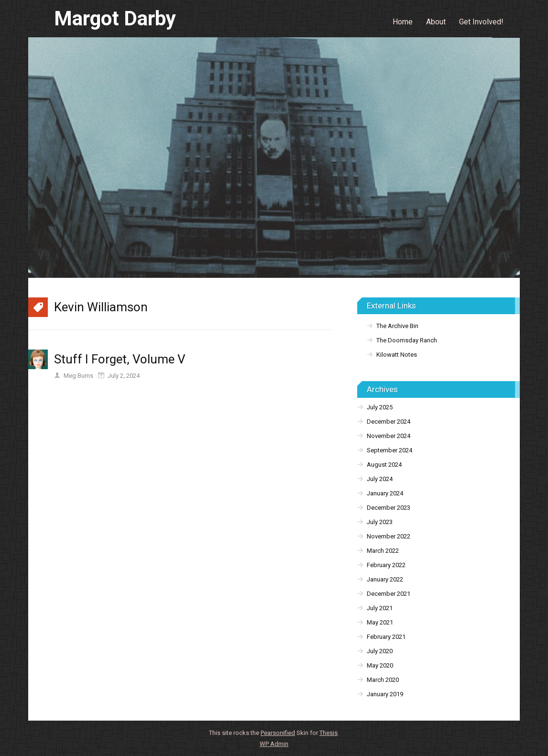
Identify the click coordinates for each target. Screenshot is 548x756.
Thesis (329, 733)
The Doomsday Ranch (407, 340)
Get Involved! (481, 22)
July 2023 (380, 522)
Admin (274, 744)
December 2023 (389, 508)
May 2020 (380, 665)
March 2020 (383, 680)
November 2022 (389, 536)
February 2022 (386, 565)
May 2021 (380, 622)
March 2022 (383, 551)
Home (403, 22)
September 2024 (389, 450)
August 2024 (384, 465)
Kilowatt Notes (397, 355)
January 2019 (385, 694)
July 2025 (380, 407)
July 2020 (380, 651)
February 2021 (386, 637)
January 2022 (385, 579)
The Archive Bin (397, 326)
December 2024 (389, 422)
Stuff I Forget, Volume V (120, 359)
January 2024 (385, 493)
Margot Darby (115, 18)
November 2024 (389, 436)
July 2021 (380, 608)
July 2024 (380, 479)
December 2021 (389, 594)
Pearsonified (278, 733)
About (436, 22)
